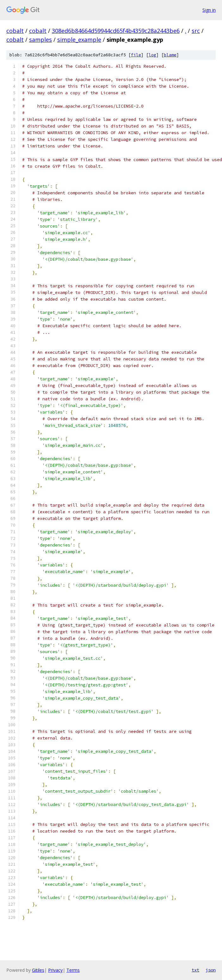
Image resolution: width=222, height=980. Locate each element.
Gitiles (38, 970)
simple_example (79, 40)
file (136, 55)
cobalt (15, 31)
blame (170, 55)
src (196, 31)
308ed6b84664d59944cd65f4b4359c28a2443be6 (116, 31)
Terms (73, 970)
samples (40, 40)
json (211, 970)
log (152, 55)
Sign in (209, 10)
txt (195, 970)
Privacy (55, 970)
